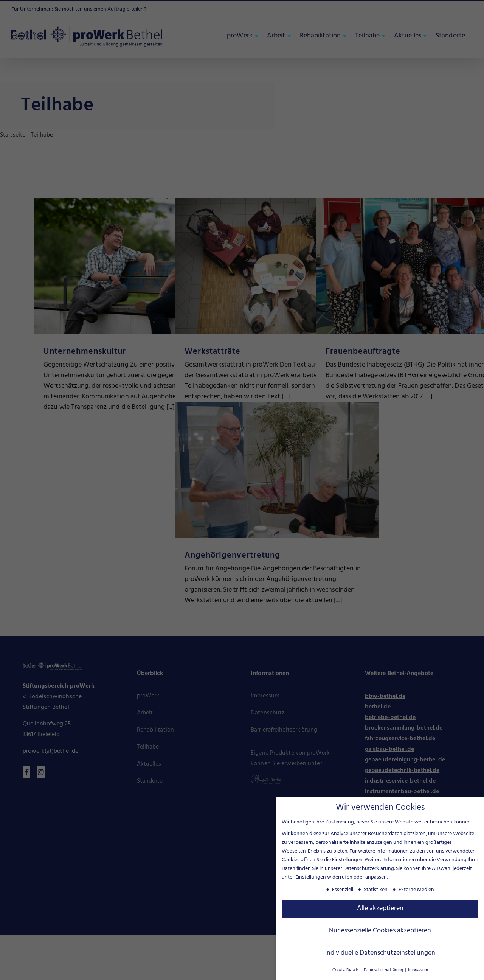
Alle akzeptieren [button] (380, 908)
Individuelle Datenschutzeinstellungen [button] (380, 952)
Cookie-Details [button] (346, 970)
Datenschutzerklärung (369, 868)
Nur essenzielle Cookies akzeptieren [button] (380, 930)
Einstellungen (311, 877)
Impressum (418, 970)
